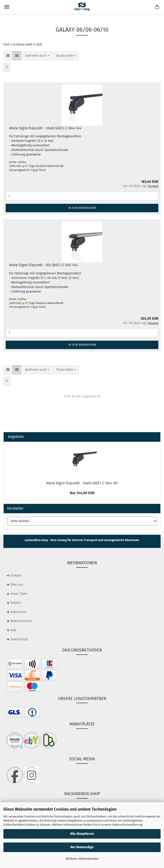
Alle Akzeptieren (82, 834)
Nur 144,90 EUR (82, 493)
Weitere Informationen (82, 859)
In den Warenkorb (82, 208)
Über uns (17, 585)
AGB (13, 630)
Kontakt (16, 576)
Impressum (18, 612)
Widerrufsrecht (21, 621)
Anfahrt (16, 603)
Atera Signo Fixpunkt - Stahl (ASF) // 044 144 (45, 128)
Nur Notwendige (82, 847)
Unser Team (19, 594)
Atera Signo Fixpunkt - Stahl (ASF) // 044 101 (82, 483)
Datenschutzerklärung (127, 825)
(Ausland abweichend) (49, 166)
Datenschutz (19, 639)
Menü (7, 7)
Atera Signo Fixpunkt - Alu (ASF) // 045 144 (43, 265)
